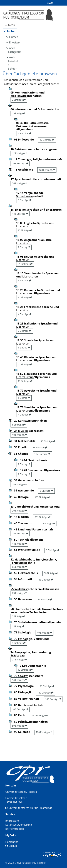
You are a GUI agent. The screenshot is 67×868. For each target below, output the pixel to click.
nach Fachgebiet (12, 50)
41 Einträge (25, 364)
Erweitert (13, 42)
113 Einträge (45, 693)
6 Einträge (25, 200)
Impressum (12, 821)
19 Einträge (44, 633)
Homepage (12, 842)
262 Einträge (40, 715)
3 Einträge (25, 281)
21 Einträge (19, 660)
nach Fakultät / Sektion (12, 63)
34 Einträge (45, 599)
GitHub (11, 846)
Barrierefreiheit (15, 829)
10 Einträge (19, 435)
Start (50, 3)
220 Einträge (44, 732)
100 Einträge (20, 709)
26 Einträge (19, 183)
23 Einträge (19, 593)
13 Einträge (25, 381)
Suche (10, 31)
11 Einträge (48, 523)
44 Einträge (19, 544)
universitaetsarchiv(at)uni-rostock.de (30, 808)
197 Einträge (20, 163)
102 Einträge (53, 699)
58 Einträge (46, 580)
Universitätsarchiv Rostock (21, 792)
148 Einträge (20, 214)
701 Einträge (43, 517)
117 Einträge (42, 454)
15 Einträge (25, 297)
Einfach (13, 37)
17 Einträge (25, 230)
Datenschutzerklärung (19, 825)
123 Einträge (47, 170)
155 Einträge (20, 533)
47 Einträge (47, 140)
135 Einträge (43, 497)
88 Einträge (40, 447)
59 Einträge (51, 573)
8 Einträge (19, 425)
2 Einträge (19, 100)
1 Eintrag (24, 247)
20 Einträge (19, 511)
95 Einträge (48, 441)
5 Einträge (19, 616)
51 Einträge (25, 264)
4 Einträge (25, 314)
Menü (10, 25)
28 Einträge (19, 484)
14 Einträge (19, 680)
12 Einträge (19, 153)
